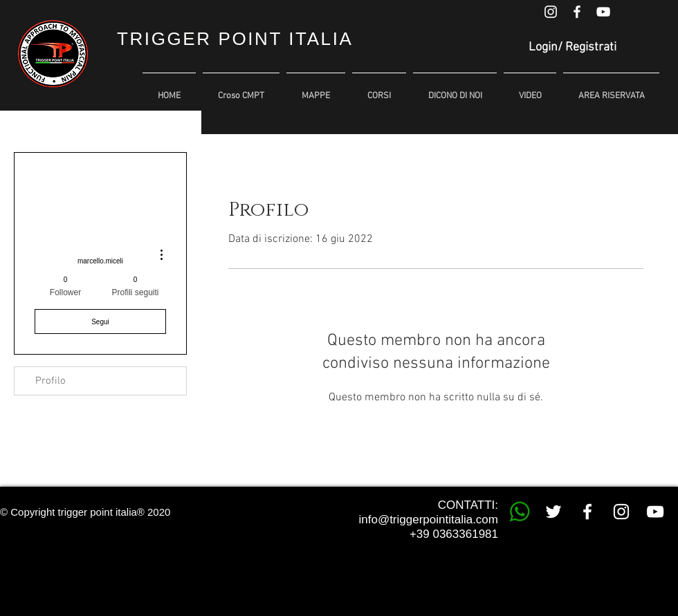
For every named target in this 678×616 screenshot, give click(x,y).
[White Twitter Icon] (553, 512)
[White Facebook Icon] (577, 12)
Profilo (51, 381)
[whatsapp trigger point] (520, 512)
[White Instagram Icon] (551, 12)
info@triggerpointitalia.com (428, 520)
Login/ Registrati (572, 47)
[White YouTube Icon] (603, 12)
